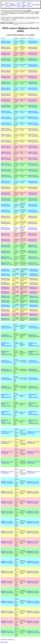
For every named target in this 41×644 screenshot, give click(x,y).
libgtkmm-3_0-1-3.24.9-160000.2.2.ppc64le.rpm (33, 532)
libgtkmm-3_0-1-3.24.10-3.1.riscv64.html (7, 472)
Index (3, 5)
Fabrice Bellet (4, 642)
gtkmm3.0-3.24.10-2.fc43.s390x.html (6, 100)
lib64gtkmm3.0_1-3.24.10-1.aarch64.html (7, 361)
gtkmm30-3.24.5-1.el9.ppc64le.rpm (34, 279)
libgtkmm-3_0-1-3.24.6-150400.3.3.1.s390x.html (7, 622)
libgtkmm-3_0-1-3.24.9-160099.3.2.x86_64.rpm (33, 512)
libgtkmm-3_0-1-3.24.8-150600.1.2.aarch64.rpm (33, 562)
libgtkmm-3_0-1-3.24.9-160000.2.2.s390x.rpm (33, 542)
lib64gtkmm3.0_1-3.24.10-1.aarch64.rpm (34, 361)
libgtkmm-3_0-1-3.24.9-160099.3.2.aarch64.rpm (33, 482)
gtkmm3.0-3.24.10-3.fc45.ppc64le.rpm (33, 48)
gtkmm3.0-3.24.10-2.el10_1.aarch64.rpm (33, 112)
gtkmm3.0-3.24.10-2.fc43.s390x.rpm (33, 100)
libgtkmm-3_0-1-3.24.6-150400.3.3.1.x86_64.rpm (33, 632)
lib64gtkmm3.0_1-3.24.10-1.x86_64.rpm (34, 370)
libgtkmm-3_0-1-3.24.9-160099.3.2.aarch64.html (7, 482)
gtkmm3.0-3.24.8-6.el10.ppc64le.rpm (33, 217)
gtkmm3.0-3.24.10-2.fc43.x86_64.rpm (33, 106)
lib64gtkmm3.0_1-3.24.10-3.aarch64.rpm (34, 327)
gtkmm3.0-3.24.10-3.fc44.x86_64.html (6, 83)
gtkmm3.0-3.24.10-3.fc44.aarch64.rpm (33, 65)
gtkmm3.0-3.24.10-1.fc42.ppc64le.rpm (33, 188)
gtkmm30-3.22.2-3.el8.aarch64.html (5, 306)
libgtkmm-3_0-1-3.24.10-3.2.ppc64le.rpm (33, 442)
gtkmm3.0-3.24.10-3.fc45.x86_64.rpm (33, 59)
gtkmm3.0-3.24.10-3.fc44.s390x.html (6, 77)
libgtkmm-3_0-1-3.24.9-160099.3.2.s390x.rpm (33, 502)
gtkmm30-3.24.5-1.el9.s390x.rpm (34, 288)
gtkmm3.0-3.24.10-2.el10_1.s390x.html (6, 147)
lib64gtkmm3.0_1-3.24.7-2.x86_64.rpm (33, 387)
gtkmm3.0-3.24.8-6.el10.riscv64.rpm (33, 228)
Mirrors (34, 5)
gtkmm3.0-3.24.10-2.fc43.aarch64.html (6, 89)
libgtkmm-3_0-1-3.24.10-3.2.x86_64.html (7, 462)
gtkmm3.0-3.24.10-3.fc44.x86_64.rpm (33, 83)
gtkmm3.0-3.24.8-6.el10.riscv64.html (6, 228)
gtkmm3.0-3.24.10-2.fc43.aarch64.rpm (33, 89)
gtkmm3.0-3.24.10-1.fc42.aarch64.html (6, 182)
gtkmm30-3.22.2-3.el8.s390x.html (5, 315)
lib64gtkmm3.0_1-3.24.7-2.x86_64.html (6, 387)
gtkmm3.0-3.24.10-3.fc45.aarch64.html (6, 42)
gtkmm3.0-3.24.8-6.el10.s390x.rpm (32, 234)
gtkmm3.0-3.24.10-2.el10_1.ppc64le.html (6, 129)
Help (39, 5)
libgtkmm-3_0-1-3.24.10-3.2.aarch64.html (7, 432)
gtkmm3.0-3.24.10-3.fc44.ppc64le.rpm (33, 71)
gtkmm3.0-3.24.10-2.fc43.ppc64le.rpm (33, 94)
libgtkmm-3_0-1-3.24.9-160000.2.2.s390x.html (7, 542)
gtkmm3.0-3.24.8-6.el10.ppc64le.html (6, 217)
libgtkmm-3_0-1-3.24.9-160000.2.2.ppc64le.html (7, 532)
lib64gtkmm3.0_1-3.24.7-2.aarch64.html (6, 379)
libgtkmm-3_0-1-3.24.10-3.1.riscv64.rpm (33, 472)
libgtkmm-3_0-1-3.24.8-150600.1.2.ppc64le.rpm (33, 572)
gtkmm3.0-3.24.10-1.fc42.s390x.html (6, 193)
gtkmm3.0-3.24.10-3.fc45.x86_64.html (6, 59)
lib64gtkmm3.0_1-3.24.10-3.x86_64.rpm (34, 336)
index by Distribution (13, 5)
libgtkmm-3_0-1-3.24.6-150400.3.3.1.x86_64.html (7, 632)
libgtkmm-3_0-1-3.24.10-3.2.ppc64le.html (7, 442)
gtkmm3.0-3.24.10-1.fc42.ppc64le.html (6, 188)
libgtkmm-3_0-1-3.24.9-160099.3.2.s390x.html (7, 502)
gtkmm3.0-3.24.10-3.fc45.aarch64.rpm (33, 42)
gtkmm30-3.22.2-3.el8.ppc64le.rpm (34, 310)
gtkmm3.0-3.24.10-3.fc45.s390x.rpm (33, 54)
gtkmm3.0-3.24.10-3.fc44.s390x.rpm (33, 77)
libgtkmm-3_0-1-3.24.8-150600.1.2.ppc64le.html (7, 572)
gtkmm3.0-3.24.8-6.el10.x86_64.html (6, 246)
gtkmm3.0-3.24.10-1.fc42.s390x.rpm (33, 193)
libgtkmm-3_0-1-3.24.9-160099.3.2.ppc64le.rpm (33, 492)
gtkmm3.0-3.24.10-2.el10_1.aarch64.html (6, 112)
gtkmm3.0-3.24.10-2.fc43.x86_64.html (6, 106)
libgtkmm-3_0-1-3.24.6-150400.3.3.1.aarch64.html (8, 602)
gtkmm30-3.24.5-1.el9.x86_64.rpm (34, 297)
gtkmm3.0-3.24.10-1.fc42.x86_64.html (6, 199)
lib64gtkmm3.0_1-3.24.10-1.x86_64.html (7, 370)
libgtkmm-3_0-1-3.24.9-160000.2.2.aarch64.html (7, 522)
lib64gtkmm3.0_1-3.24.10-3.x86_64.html (7, 336)
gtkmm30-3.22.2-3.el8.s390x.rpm (34, 315)
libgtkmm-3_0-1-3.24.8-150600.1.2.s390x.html (7, 582)
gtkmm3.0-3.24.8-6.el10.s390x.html (5, 234)
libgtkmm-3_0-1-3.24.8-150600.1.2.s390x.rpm (33, 582)
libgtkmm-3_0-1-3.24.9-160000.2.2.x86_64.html (7, 552)
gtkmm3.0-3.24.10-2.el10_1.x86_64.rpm (33, 164)
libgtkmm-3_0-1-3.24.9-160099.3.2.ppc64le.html (7, 492)
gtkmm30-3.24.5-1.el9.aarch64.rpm (34, 270)
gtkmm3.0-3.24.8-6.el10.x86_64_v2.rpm (34, 258)
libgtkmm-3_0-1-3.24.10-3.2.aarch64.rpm (33, 432)
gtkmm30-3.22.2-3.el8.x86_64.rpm (34, 319)
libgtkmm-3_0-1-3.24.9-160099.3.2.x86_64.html (7, 512)
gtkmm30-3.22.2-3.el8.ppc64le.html (5, 310)
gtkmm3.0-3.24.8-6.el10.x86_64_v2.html (7, 258)
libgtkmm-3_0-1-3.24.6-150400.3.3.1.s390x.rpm (33, 622)
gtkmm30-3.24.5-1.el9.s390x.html (5, 288)
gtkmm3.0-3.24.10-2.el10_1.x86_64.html (6, 164)
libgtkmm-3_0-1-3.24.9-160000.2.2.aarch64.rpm (33, 522)
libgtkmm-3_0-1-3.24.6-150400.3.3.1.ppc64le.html (8, 612)
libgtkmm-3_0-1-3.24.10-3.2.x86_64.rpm (33, 462)
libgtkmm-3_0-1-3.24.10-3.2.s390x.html (7, 452)
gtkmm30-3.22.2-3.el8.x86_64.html (5, 319)
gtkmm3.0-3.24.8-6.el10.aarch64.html (6, 205)
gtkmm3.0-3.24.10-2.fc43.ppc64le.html (6, 94)
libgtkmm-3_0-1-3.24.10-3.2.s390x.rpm (33, 452)
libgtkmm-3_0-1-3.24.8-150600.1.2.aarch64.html (7, 562)
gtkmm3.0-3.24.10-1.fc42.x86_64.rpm (33, 199)
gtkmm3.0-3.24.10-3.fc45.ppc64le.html (6, 48)
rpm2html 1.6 (11, 639)
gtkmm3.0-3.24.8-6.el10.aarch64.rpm (33, 205)
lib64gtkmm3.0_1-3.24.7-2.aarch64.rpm (33, 379)
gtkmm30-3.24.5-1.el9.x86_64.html (5, 297)
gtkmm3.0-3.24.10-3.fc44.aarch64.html (6, 65)
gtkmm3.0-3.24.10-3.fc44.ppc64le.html (6, 71)
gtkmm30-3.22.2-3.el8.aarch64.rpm (34, 306)
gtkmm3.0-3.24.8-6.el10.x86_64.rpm (33, 246)
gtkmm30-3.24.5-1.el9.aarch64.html (5, 270)
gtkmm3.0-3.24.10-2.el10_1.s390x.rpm (33, 147)
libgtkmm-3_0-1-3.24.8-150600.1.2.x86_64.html (7, 592)
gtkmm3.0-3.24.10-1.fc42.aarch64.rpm (33, 182)
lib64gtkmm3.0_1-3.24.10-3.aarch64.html (7, 327)
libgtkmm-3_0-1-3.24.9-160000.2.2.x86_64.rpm (33, 552)
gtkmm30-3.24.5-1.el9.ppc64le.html (5, 279)
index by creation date (25, 5)
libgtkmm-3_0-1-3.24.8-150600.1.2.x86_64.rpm (33, 592)
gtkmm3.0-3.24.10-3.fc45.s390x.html (6, 54)
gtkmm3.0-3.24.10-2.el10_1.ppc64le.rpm (33, 129)
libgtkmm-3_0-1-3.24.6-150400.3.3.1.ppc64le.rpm (33, 612)
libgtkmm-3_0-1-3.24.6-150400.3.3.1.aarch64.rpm (33, 602)
